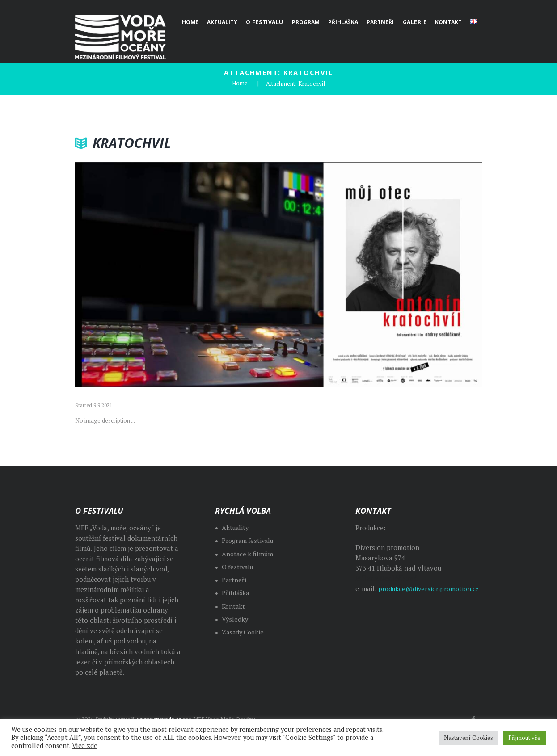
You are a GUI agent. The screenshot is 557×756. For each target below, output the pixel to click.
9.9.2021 (103, 405)
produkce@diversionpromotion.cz (424, 599)
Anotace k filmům (249, 553)
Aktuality (236, 527)
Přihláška (236, 593)
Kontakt (234, 606)
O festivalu (238, 566)
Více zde (85, 745)
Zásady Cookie (244, 632)
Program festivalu (249, 540)
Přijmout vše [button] (524, 738)
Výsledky (235, 619)
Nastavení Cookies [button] (468, 738)
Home (240, 84)
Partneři (234, 580)
